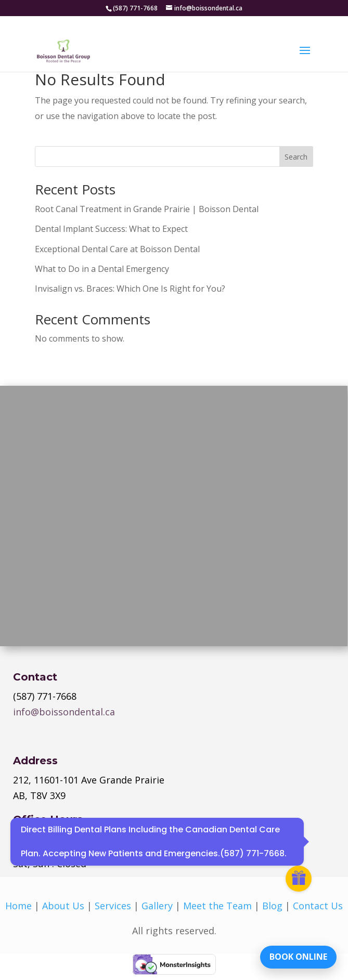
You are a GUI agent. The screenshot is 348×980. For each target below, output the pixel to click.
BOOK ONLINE (298, 957)
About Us (63, 906)
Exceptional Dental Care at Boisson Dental (117, 249)
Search (296, 157)
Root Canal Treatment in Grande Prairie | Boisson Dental (147, 209)
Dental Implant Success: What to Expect (111, 229)
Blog (272, 906)
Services (113, 906)
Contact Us (318, 906)
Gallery (157, 906)
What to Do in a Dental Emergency (102, 269)
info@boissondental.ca (64, 712)
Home (18, 906)
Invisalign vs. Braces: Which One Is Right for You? (130, 289)
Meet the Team (217, 906)
